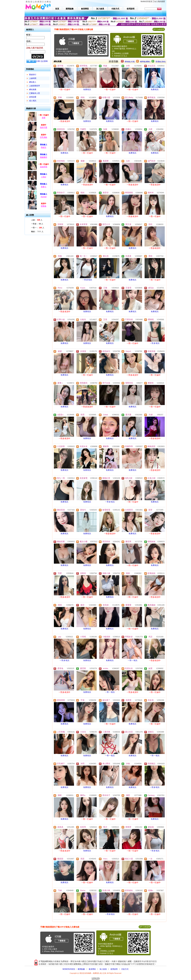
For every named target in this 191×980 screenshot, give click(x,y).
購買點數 (81, 969)
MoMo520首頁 (146, 1)
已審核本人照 (34, 93)
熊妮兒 (44, 147)
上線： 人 (37, 220)
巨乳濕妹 (44, 137)
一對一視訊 (133, 660)
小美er (44, 177)
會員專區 (92, 969)
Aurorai (44, 197)
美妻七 (44, 187)
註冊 (38, 61)
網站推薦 (33, 89)
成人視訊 (33, 101)
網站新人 (33, 82)
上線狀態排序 (34, 86)
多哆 (44, 118)
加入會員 (103, 969)
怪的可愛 (44, 127)
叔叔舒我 (44, 167)
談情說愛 (33, 97)
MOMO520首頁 (69, 969)
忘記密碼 (44, 61)
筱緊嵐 (44, 206)
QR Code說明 (159, 29)
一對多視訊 (87, 280)
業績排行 (33, 75)
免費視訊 (87, 89)
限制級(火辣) (130, 62)
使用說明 (114, 969)
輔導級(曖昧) (145, 62)
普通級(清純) (161, 62)
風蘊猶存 (44, 157)
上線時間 (33, 78)
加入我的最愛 (160, 1)
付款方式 (125, 969)
